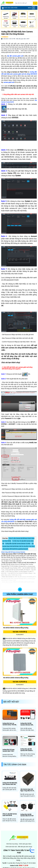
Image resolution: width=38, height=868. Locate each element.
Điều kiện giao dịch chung (25, 847)
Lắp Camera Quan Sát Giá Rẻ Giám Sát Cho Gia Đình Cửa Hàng (18, 545)
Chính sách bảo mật (11, 847)
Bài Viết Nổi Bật (11, 702)
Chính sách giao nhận (25, 844)
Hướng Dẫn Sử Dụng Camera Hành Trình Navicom (8, 750)
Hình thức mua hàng (12, 844)
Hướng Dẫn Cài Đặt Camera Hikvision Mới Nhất (27, 724)
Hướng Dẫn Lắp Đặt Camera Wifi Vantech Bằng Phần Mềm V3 (26, 750)
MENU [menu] (31, 8)
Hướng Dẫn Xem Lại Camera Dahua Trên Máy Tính (10, 724)
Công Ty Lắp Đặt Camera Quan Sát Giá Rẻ (10, 815)
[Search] (24, 3)
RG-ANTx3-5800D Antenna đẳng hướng (16, 628)
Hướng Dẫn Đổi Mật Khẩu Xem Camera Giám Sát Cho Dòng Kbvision (17, 33)
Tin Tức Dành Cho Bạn (15, 764)
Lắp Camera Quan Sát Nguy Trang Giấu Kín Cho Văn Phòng (27, 790)
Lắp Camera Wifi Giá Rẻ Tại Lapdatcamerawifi (15, 549)
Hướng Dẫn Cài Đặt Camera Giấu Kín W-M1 (27, 815)
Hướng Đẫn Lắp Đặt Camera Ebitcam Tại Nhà (18, 544)
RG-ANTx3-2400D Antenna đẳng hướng (16, 678)
